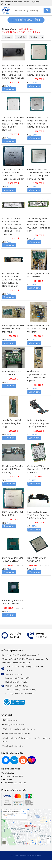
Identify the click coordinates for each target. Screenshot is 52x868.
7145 (34, 569)
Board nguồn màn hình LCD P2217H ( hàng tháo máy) (38, 329)
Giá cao (8, 37)
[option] (13, 636)
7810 (34, 434)
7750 (34, 526)
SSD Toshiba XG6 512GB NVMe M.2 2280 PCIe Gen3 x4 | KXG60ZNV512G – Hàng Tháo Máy (12, 280)
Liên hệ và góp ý (10, 720)
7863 (9, 294)
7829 (9, 434)
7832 (9, 382)
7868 (34, 135)
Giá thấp (21, 37)
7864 (34, 239)
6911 (9, 612)
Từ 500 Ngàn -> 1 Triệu (14, 32)
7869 (9, 138)
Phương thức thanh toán (14, 725)
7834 (9, 340)
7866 (34, 187)
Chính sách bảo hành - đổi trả (15, 2)
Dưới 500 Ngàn (26, 29)
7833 (34, 340)
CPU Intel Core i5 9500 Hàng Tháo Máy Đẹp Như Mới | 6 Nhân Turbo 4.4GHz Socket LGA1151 (13, 124)
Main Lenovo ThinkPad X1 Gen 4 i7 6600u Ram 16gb (13, 469)
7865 (9, 242)
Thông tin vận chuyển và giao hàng (19, 729)
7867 (9, 187)
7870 (34, 83)
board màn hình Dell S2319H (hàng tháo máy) (12, 423)
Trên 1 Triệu (34, 32)
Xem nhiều (36, 37)
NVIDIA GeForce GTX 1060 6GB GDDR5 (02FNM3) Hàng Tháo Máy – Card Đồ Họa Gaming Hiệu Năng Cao (13, 72)
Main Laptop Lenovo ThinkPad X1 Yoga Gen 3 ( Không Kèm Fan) (38, 423)
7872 (9, 86)
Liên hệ (6, 4)
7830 (34, 389)
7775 (34, 480)
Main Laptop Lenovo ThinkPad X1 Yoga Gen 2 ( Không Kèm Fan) (38, 515)
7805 (9, 480)
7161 (9, 569)
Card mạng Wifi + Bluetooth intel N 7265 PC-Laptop (38, 469)
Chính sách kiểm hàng (13, 746)
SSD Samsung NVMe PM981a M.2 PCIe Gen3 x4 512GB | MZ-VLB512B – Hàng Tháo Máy (39, 225)
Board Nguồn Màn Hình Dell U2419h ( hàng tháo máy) (13, 329)
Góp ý (36, 2)
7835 (34, 285)
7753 (9, 523)
